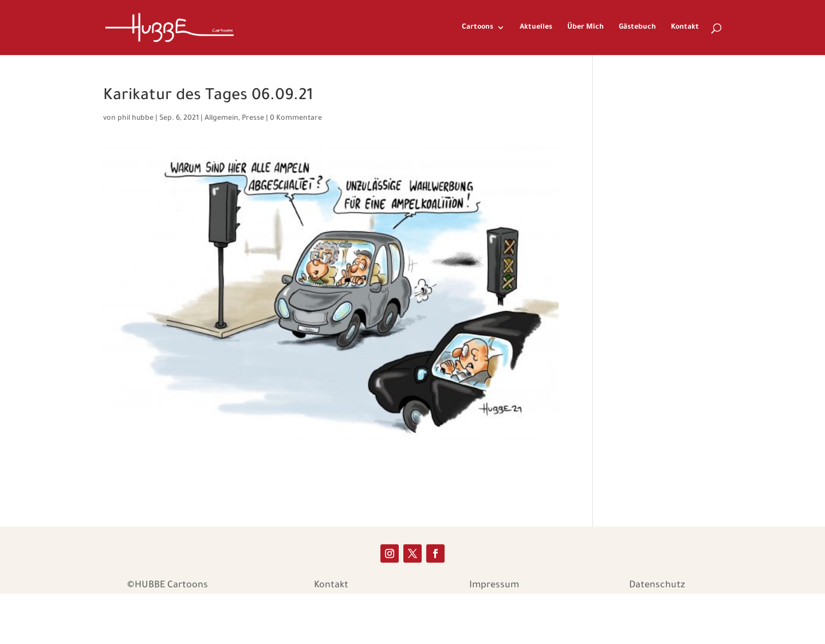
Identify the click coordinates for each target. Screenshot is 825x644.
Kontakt (685, 28)
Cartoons (478, 28)
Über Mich (586, 28)
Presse (253, 119)
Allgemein (221, 119)
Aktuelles (536, 28)
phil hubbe (135, 119)
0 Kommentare (296, 119)
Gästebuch (637, 28)
